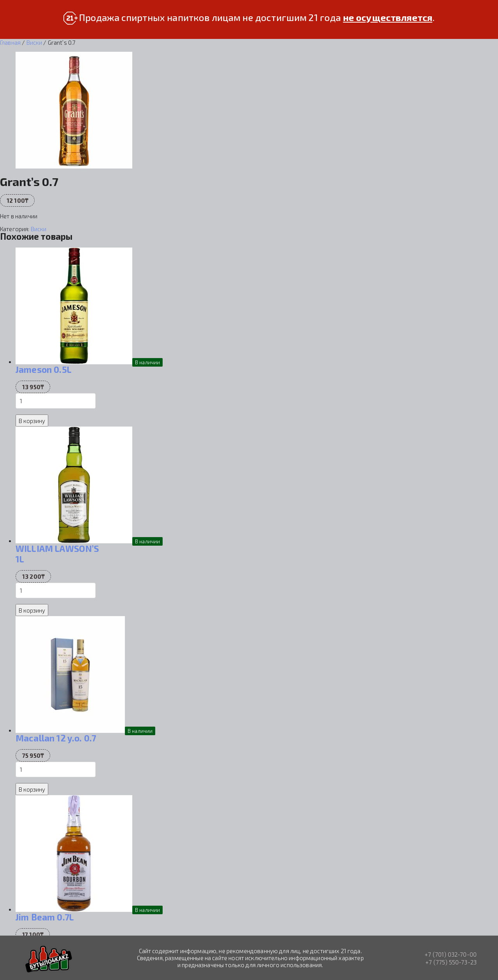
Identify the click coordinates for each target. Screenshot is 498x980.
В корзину (32, 421)
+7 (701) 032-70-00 (451, 954)
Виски (34, 42)
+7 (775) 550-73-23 (451, 962)
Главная (10, 42)
